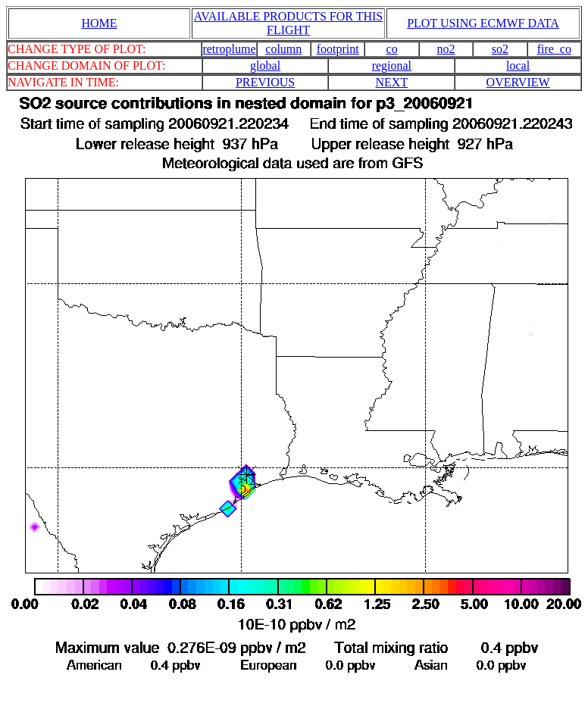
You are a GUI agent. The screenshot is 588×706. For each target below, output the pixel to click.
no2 (446, 49)
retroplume (229, 49)
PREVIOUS (265, 82)
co (392, 49)
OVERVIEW (518, 82)
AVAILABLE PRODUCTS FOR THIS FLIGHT (288, 23)
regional (392, 66)
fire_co (554, 49)
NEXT (392, 82)
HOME (99, 23)
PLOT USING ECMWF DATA (483, 23)
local (518, 66)
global (265, 66)
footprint (338, 49)
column (283, 49)
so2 (500, 49)
